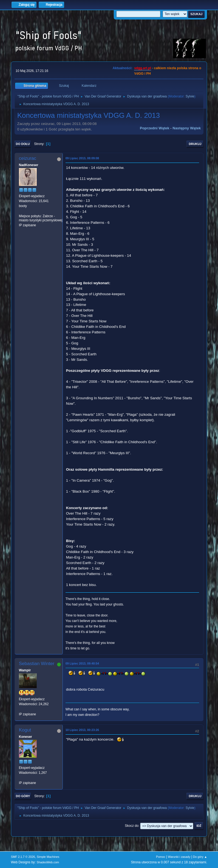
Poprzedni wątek (155, 128)
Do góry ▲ (200, 857)
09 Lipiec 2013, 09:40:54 (82, 663)
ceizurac (28, 158)
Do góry (23, 796)
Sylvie (190, 96)
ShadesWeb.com (48, 862)
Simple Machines (48, 857)
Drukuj (195, 144)
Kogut (25, 730)
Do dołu (23, 144)
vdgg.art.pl (142, 68)
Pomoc (161, 857)
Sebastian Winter (37, 664)
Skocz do (131, 826)
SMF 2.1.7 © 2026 (23, 857)
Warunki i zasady (179, 857)
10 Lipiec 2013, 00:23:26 (82, 730)
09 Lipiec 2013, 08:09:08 (82, 158)
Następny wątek (187, 128)
